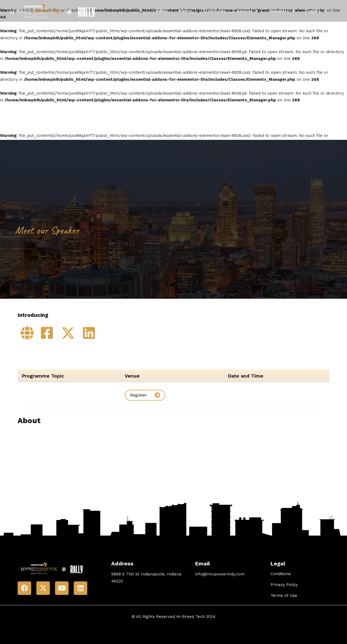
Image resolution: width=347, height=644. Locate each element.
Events (316, 11)
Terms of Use (284, 595)
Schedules (214, 11)
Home (162, 11)
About (185, 11)
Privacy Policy (284, 585)
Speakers (282, 11)
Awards (247, 11)
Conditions (281, 574)
